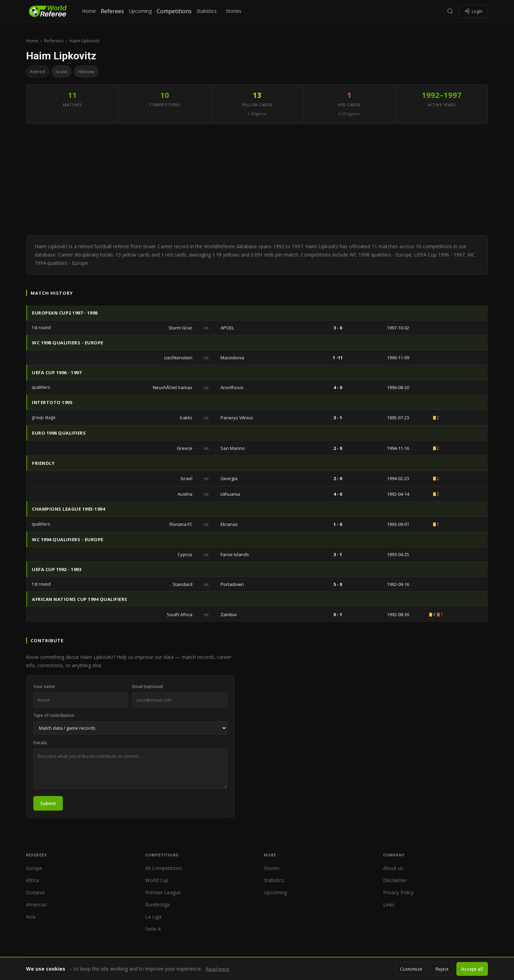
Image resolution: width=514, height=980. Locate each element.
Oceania (35, 892)
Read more (218, 969)
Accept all (472, 969)
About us (393, 868)
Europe (34, 868)
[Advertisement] (257, 179)
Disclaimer (395, 880)
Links (389, 904)
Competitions (174, 11)
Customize (411, 969)
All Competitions (164, 868)
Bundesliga (157, 904)
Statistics (207, 11)
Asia (31, 917)
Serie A (153, 929)
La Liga (153, 917)
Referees (112, 11)
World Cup (157, 880)
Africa (32, 880)
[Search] (450, 11)
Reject (442, 969)
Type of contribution (54, 715)
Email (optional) (148, 686)
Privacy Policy (398, 892)
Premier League (163, 892)
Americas (36, 904)
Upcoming (140, 11)
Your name (44, 686)
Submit (48, 803)
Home (89, 11)
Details (40, 743)
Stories (234, 11)
